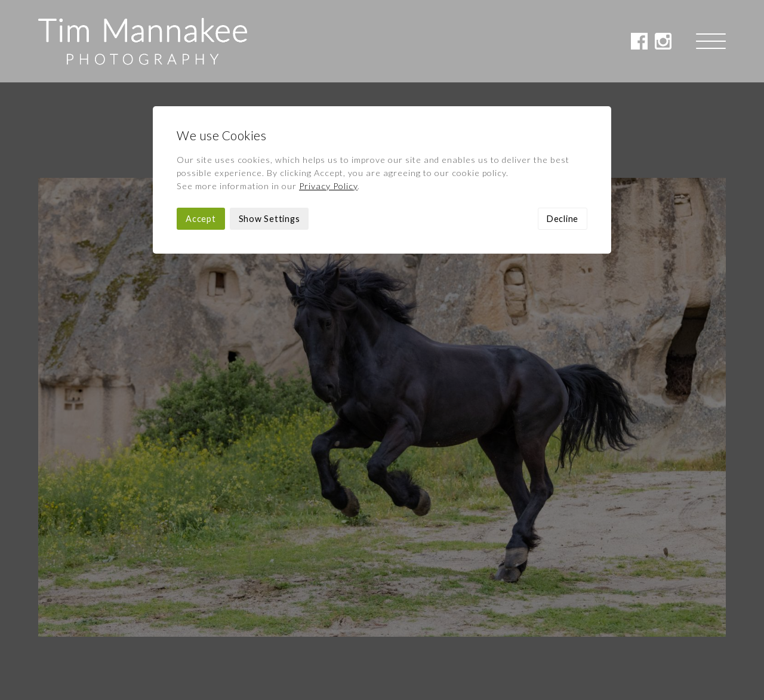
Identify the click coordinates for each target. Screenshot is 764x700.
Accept (201, 136)
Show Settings (269, 136)
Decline (563, 136)
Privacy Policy (328, 104)
